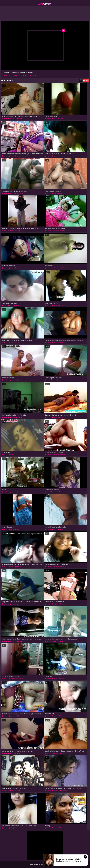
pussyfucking (22, 716)
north (18, 343)
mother (63, 604)
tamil (13, 119)
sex (22, 679)
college (18, 567)
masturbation (14, 679)
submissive (64, 791)
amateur (6, 76)
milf (17, 529)
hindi (53, 492)
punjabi (12, 716)
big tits (55, 604)
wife (63, 455)
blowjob (12, 828)
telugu (24, 76)
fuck (10, 305)
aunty (33, 76)
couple (20, 380)
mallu (60, 193)
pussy (61, 119)
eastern (55, 791)
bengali (19, 417)
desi (54, 119)
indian (15, 76)
